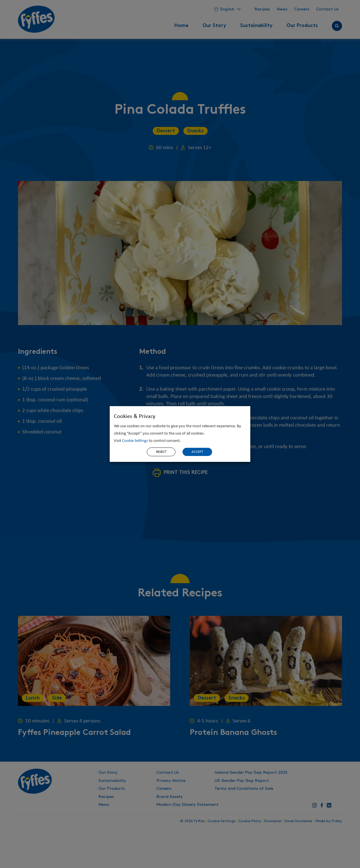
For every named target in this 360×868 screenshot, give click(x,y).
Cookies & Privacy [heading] (135, 417)
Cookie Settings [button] (135, 441)
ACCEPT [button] (197, 452)
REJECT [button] (161, 452)
